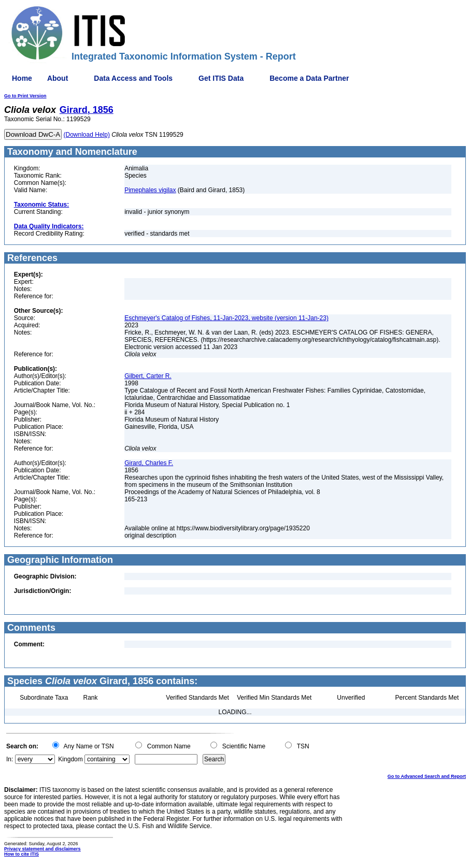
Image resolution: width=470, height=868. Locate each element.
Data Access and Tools (133, 78)
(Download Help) (87, 135)
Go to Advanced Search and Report (427, 776)
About (58, 78)
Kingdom (70, 759)
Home (22, 78)
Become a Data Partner (309, 78)
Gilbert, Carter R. (148, 376)
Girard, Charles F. (149, 463)
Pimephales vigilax (150, 190)
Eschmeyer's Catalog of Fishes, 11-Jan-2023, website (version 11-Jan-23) (226, 318)
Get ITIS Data (221, 78)
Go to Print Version (25, 96)
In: (10, 759)
